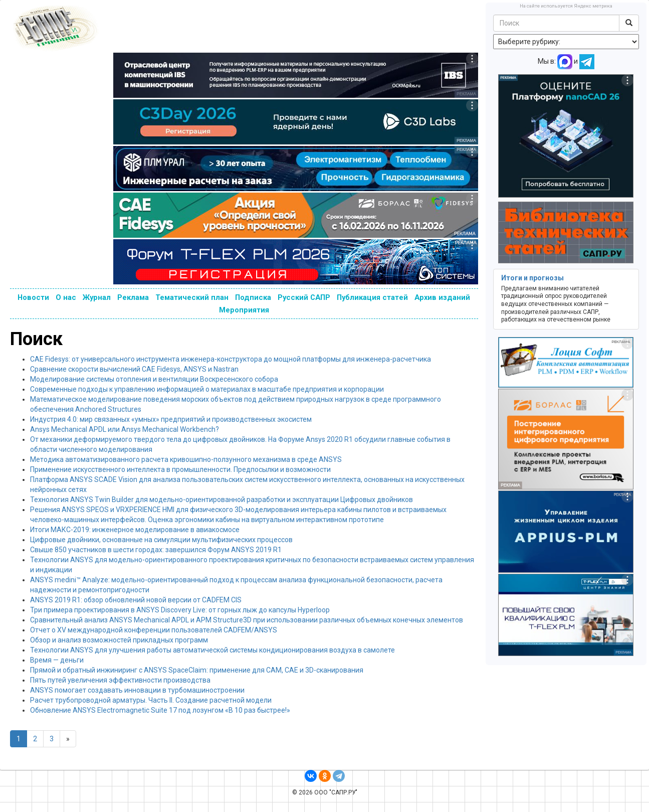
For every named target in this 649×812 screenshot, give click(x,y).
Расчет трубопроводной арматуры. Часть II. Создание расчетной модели (151, 700)
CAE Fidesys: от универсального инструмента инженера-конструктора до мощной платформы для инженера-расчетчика (231, 359)
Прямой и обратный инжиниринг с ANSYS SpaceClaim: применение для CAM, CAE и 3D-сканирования (197, 670)
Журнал (97, 297)
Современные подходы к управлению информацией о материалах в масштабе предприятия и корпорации (207, 389)
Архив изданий (442, 297)
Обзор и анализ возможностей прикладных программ (119, 640)
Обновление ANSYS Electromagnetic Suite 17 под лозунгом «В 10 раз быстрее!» (160, 710)
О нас (66, 297)
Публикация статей (372, 297)
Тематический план (192, 297)
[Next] (68, 739)
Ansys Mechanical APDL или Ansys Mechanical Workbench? (125, 429)
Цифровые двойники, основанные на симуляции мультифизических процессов (161, 540)
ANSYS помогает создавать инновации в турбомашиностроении (137, 690)
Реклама (133, 297)
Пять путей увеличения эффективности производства (120, 680)
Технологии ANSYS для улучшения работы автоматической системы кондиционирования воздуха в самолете (212, 650)
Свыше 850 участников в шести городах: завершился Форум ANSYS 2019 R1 (156, 550)
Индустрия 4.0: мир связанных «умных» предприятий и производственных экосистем (171, 419)
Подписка (253, 297)
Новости (33, 297)
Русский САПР (304, 297)
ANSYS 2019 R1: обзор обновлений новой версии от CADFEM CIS (136, 600)
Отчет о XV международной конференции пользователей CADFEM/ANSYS (154, 630)
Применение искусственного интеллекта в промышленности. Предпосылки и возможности (180, 469)
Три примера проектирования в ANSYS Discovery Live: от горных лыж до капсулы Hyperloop (180, 610)
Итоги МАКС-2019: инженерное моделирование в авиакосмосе (135, 530)
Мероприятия (244, 310)
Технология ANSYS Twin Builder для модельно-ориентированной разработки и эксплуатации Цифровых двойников (222, 500)
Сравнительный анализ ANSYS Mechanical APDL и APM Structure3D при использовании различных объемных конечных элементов (247, 620)
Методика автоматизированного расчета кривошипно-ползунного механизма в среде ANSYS (186, 459)
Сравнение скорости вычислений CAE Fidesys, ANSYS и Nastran (134, 369)
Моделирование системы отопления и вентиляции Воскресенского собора (154, 379)
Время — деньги (57, 660)
